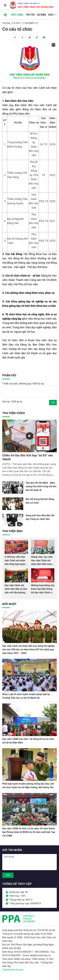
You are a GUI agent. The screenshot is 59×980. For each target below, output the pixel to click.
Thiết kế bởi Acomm (13, 970)
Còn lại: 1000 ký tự (12, 402)
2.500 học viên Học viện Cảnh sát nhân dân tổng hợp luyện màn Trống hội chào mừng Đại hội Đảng (15, 564)
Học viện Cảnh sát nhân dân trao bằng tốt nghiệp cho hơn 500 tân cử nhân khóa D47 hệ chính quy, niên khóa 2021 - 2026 (28, 650)
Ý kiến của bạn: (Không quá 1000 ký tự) (23, 384)
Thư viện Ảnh (12, 531)
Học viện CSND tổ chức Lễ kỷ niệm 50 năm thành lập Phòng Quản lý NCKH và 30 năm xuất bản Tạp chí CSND (29, 832)
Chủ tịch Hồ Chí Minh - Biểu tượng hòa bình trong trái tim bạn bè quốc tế (41, 486)
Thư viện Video (14, 413)
